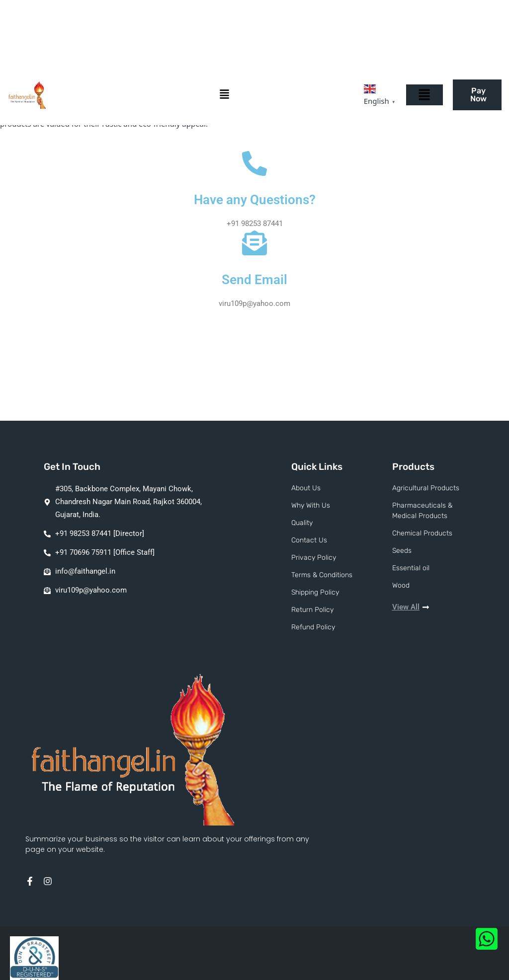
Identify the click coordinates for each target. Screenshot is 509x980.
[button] (227, 95)
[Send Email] (254, 243)
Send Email (254, 280)
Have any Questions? (255, 200)
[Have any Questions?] (254, 163)
